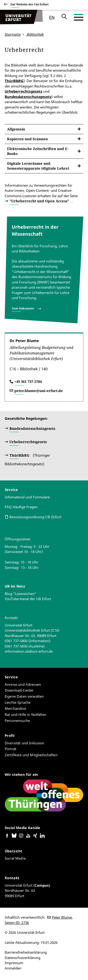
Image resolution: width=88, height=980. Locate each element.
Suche (64, 17)
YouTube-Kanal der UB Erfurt (28, 599)
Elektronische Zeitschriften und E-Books (38, 151)
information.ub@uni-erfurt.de (29, 651)
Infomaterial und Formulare (27, 497)
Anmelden (13, 968)
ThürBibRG (14, 81)
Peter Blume (62, 917)
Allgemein (16, 129)
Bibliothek (35, 34)
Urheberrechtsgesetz (23, 91)
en (52, 17)
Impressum (14, 963)
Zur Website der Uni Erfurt (29, 5)
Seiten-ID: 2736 (17, 923)
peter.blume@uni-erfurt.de (39, 391)
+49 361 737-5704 (28, 382)
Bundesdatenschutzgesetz (28, 96)
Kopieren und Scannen (27, 139)
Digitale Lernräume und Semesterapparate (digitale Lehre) (38, 166)
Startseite (13, 34)
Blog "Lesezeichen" (21, 594)
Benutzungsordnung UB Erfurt (35, 517)
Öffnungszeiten (18, 539)
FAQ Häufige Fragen (21, 507)
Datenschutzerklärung (23, 958)
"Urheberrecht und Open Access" (39, 201)
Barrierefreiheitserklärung (26, 952)
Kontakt (11, 618)
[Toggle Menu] (79, 17)
